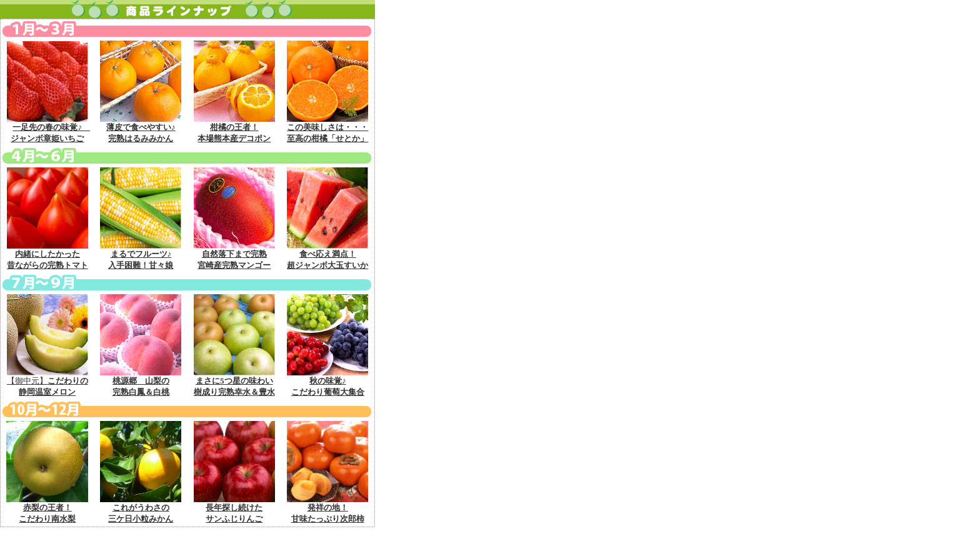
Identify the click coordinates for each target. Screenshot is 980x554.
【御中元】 (47, 382)
